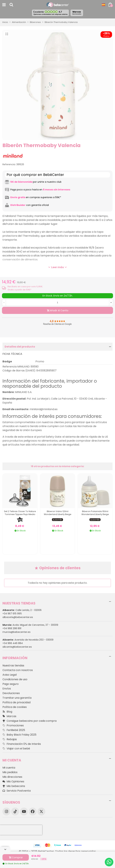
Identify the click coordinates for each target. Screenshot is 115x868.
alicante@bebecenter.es (17, 647)
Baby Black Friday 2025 (19, 735)
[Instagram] (6, 812)
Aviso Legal (10, 675)
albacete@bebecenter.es (18, 617)
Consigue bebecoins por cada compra (29, 721)
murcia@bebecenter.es (16, 632)
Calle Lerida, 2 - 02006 (22, 610)
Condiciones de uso (15, 679)
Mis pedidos (10, 772)
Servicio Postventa (17, 791)
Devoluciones (11, 693)
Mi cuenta (9, 768)
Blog (7, 712)
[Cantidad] (57, 303)
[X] (41, 812)
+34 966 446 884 (13, 643)
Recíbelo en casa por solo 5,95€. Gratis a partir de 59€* (25, 288)
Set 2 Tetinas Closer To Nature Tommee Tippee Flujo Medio (20, 513)
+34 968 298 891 (12, 628)
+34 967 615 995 (12, 614)
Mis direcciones (12, 777)
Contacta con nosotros (18, 670)
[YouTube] (24, 812)
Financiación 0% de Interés (22, 744)
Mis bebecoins (14, 786)
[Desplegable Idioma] (103, 5)
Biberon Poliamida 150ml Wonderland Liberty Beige (95, 513)
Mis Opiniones (13, 782)
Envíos (7, 689)
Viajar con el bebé (16, 749)
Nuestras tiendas (13, 665)
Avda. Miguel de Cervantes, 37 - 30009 (30, 625)
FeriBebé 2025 (14, 730)
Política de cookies (15, 707)
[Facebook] (33, 812)
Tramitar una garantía (17, 698)
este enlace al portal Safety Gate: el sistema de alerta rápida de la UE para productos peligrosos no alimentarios (55, 439)
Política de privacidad (16, 702)
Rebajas (10, 739)
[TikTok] (15, 812)
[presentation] (21, 830)
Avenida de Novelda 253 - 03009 (28, 640)
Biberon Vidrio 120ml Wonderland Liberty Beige (58, 513)
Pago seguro (11, 684)
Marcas (77, 13)
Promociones (13, 726)
